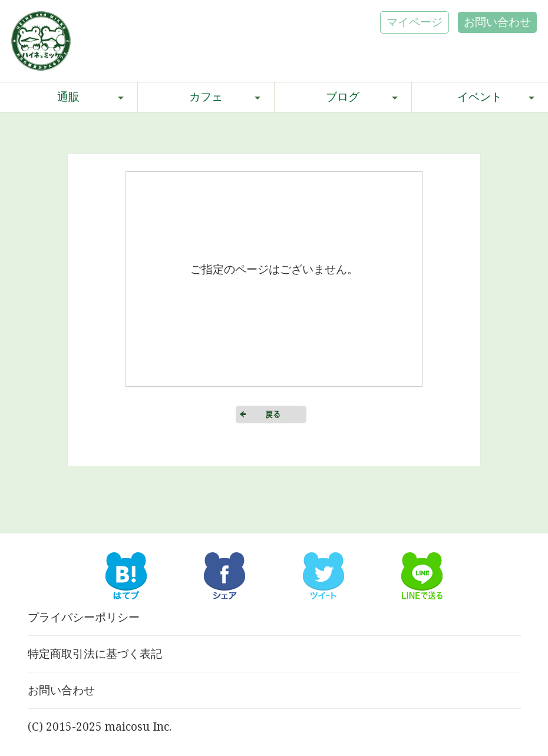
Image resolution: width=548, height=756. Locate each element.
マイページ (415, 22)
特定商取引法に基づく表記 (95, 654)
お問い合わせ (497, 22)
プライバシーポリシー (84, 617)
